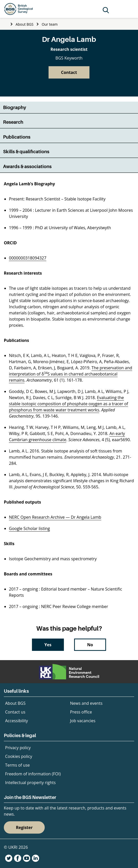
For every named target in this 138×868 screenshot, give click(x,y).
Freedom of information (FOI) (33, 774)
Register (24, 827)
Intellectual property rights (30, 783)
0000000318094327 (28, 258)
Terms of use (18, 765)
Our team (50, 24)
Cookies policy (19, 756)
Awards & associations (27, 166)
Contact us (15, 712)
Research (13, 122)
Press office (81, 712)
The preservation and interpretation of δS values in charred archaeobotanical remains (71, 374)
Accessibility (16, 721)
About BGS (25, 24)
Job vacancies (83, 721)
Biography (15, 107)
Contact (69, 72)
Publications (17, 137)
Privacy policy (18, 748)
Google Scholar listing (29, 528)
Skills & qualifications (26, 152)
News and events (86, 703)
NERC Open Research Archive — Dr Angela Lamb (55, 517)
